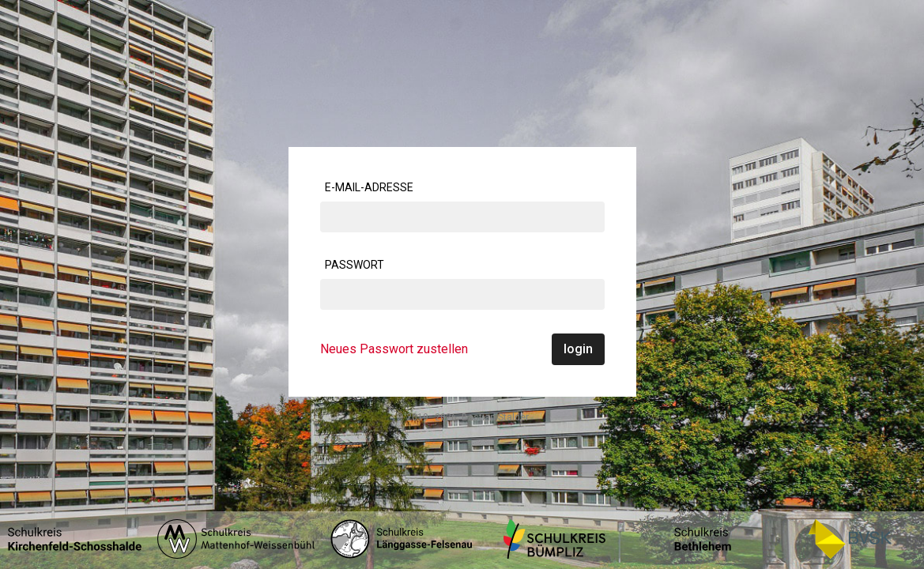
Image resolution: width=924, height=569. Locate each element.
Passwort (355, 265)
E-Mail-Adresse (369, 187)
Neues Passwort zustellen (394, 349)
